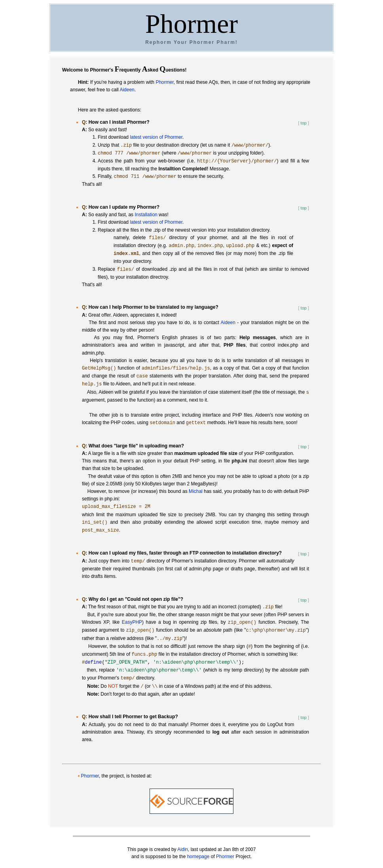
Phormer (191, 24)
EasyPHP (132, 623)
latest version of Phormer (156, 137)
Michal (196, 491)
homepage (198, 857)
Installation (146, 215)
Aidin (183, 849)
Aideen (127, 90)
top (304, 123)
